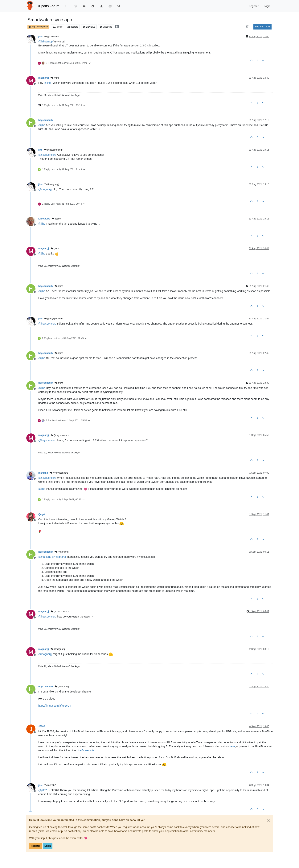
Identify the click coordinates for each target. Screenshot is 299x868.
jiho (40, 37)
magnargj (44, 78)
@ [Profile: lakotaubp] (45, 41)
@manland (62, 552)
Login (48, 846)
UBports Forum (48, 6)
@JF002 (50, 785)
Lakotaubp (44, 219)
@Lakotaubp (52, 37)
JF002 (42, 726)
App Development (38, 27)
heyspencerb (46, 120)
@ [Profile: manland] (45, 557)
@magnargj (52, 184)
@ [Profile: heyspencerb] (47, 155)
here (232, 746)
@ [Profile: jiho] (47, 83)
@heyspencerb (53, 150)
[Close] (268, 820)
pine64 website (85, 750)
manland (43, 473)
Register (36, 846)
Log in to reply (262, 27)
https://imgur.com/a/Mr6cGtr (55, 706)
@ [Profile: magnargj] (45, 189)
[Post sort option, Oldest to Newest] (247, 27)
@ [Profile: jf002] (43, 790)
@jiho (55, 78)
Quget (42, 514)
